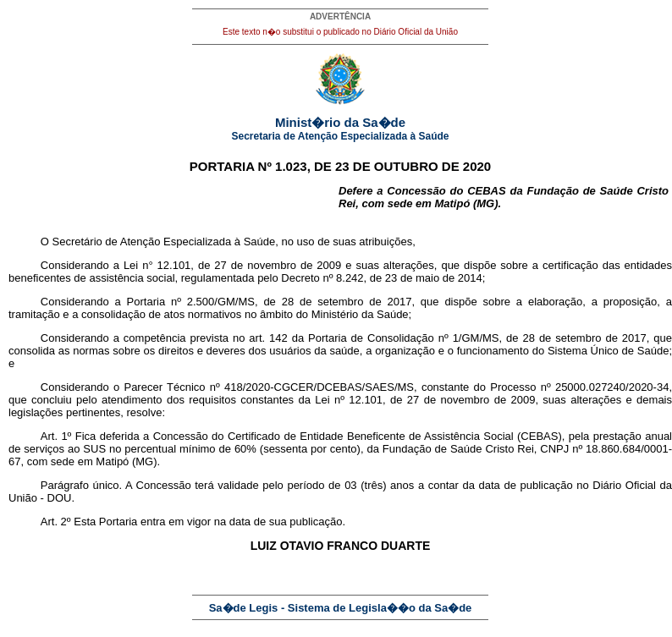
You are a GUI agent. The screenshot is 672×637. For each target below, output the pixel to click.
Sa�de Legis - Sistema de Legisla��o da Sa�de (341, 608)
